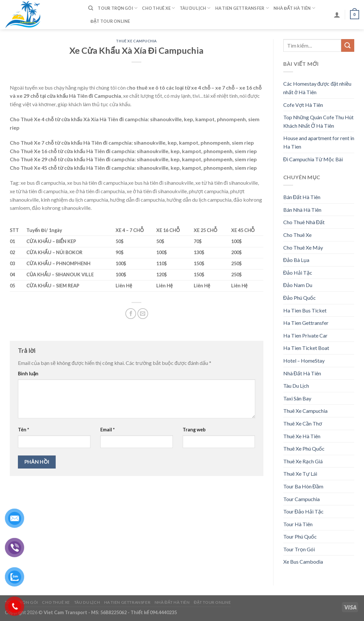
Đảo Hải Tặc (298, 273)
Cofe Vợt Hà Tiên (303, 105)
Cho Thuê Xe (158, 8)
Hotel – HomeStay (304, 361)
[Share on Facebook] (131, 314)
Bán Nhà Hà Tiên (302, 210)
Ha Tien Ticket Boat (306, 348)
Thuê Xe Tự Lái (300, 474)
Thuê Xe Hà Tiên (302, 436)
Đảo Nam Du (298, 285)
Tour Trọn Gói (118, 8)
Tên (23, 430)
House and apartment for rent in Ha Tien (319, 142)
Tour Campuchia (301, 499)
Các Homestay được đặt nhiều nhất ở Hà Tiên (317, 88)
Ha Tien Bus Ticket (305, 310)
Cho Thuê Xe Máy (303, 247)
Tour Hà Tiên (298, 524)
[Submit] (348, 45)
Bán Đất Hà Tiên (302, 197)
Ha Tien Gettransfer (242, 8)
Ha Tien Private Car (305, 335)
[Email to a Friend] (143, 314)
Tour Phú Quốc (300, 536)
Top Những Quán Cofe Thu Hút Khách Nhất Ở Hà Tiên (318, 121)
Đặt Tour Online (110, 21)
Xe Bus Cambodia (303, 562)
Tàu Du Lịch (195, 8)
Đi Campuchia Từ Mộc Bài (313, 159)
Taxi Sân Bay (297, 398)
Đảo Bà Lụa (296, 260)
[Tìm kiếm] (91, 8)
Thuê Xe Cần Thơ (303, 423)
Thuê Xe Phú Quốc (304, 448)
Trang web (194, 430)
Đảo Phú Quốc (300, 298)
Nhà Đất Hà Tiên (294, 8)
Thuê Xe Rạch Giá (303, 461)
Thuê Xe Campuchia (136, 41)
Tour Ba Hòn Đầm (303, 486)
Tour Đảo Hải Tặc (304, 511)
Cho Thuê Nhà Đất (304, 222)
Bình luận (28, 374)
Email (107, 430)
